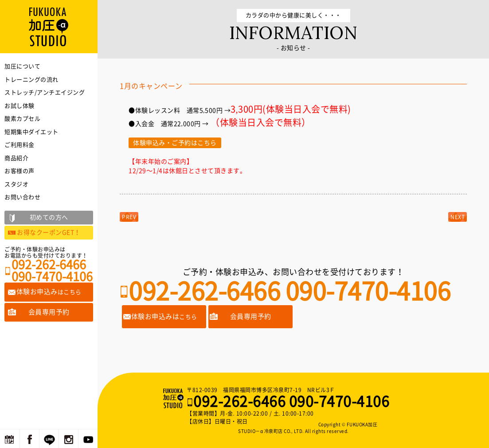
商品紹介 (16, 158)
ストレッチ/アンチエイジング (45, 92)
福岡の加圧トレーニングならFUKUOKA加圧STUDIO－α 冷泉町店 (174, 398)
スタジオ (16, 184)
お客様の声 (20, 171)
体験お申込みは (164, 316)
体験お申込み (49, 292)
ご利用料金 (20, 145)
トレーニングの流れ (31, 80)
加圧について (22, 66)
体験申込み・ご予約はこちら (175, 143)
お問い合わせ (22, 197)
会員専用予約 (251, 316)
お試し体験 (20, 106)
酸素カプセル (22, 119)
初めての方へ (49, 217)
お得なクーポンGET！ (49, 232)
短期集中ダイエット (31, 132)
